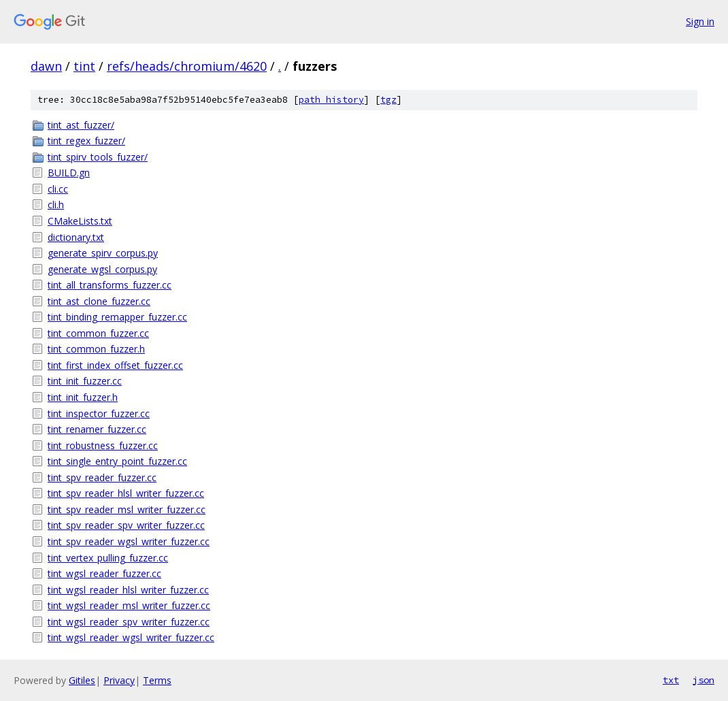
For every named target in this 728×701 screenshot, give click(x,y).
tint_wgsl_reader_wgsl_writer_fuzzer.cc (131, 637)
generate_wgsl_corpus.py (102, 269)
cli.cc (58, 189)
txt (671, 680)
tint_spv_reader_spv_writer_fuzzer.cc (126, 525)
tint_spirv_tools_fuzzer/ (98, 157)
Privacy (119, 680)
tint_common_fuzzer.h (96, 349)
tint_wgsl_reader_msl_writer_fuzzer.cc (129, 605)
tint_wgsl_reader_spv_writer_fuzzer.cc (129, 622)
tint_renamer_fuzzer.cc (97, 429)
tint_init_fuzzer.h (83, 397)
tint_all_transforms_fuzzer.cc (110, 285)
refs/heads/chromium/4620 (187, 66)
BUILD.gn (69, 173)
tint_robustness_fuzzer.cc (103, 445)
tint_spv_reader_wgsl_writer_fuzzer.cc (129, 541)
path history (331, 100)
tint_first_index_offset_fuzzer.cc (115, 365)
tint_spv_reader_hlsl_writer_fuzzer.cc (126, 493)
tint (84, 66)
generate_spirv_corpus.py (103, 253)
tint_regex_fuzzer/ (86, 141)
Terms (157, 680)
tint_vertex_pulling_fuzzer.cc (108, 558)
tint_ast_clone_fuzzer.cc (99, 301)
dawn (46, 66)
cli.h (56, 205)
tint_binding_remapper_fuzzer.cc (117, 317)
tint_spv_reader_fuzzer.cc (102, 477)
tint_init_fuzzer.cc (85, 381)
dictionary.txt (76, 237)
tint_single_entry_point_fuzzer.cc (117, 461)
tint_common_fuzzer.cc (98, 333)
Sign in (700, 21)
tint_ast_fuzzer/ (81, 125)
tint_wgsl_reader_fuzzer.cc (104, 573)
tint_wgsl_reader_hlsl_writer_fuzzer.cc (128, 590)
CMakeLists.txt (80, 221)
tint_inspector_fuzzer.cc (99, 413)
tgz (388, 100)
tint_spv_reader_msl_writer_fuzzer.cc (127, 509)
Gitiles (82, 680)
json (704, 680)
